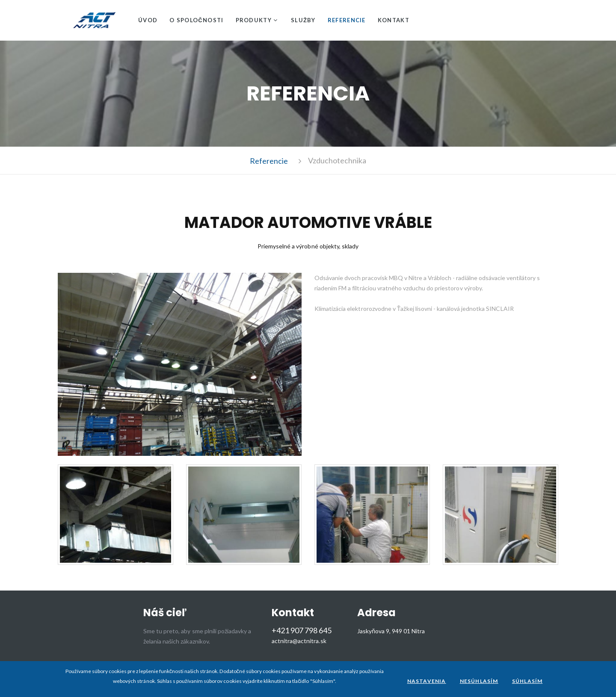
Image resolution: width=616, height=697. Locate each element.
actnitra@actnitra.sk (299, 641)
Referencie (347, 20)
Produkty (254, 20)
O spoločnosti (196, 20)
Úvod (148, 20)
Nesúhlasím (479, 681)
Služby (303, 20)
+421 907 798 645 (302, 631)
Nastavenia (427, 681)
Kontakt (394, 20)
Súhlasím (527, 681)
